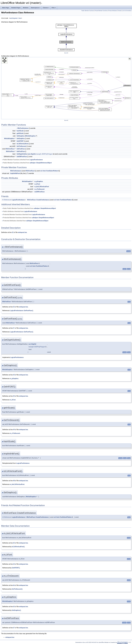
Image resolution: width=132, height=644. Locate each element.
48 (14, 481)
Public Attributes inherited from (19, 211)
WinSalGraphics (30, 136)
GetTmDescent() (17, 589)
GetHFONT (20, 141)
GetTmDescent (21, 146)
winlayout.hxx (16, 18)
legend (66, 53)
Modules (26, 8)
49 (14, 430)
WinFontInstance (16, 171)
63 (14, 607)
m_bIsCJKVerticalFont (42, 187)
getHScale (20, 133)
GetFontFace (21, 149)
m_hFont (37, 184)
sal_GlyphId (32, 154)
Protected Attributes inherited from (25, 221)
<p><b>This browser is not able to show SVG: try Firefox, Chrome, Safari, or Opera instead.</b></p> (66, 37)
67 (14, 628)
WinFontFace (10, 149)
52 (14, 307)
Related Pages (16, 8)
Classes (46, 8)
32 (13, 232)
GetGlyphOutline (22, 154)
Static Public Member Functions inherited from (29, 208)
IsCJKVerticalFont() (18, 547)
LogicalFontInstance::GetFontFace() (22, 311)
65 (14, 543)
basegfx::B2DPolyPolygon (44, 154)
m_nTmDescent (39, 189)
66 (14, 585)
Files (54, 8)
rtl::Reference (6, 200)
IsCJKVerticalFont (22, 144)
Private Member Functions (101, 11)
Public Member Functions (88, 11)
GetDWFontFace (22, 157)
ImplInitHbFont (15, 173)
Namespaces (36, 8)
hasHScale (20, 131)
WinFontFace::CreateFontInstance (38, 200)
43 (14, 375)
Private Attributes (113, 11)
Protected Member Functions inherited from (23, 215)
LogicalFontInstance (36, 160)
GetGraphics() (16, 610)
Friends (119, 11)
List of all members (127, 11)
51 (14, 328)
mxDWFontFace (39, 192)
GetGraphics (21, 139)
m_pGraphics (39, 181)
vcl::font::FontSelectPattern (49, 171)
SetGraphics (21, 136)
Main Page (6, 8)
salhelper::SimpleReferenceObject (41, 163)
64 (14, 564)
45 (14, 396)
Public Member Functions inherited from (22, 160)
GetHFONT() (16, 568)
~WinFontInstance (23, 128)
